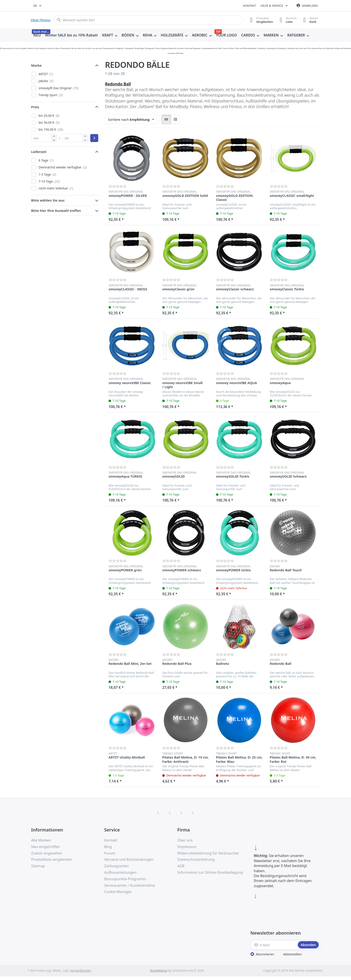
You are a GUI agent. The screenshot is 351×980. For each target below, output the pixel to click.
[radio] (166, 119)
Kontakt (250, 6)
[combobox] (38, 6)
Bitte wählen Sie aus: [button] (48, 200)
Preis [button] (35, 107)
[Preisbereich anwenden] (94, 138)
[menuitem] (37, 35)
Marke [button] (36, 65)
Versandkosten (81, 971)
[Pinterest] (193, 813)
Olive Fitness (41, 20)
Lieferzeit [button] (39, 152)
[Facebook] (158, 813)
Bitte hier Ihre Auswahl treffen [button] (56, 210)
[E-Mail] (274, 945)
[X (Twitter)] (170, 813)
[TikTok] (181, 813)
